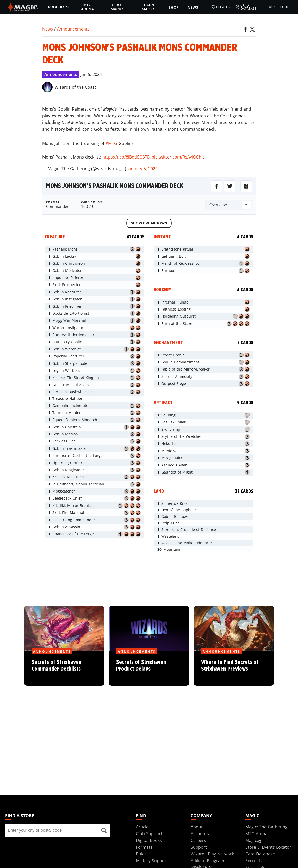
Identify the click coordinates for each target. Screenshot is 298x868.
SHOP (174, 7)
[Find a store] (104, 830)
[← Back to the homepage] (23, 7)
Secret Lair (256, 861)
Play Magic (117, 7)
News (193, 7)
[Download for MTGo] (246, 186)
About (197, 827)
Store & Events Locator (268, 847)
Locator (221, 7)
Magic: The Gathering (266, 827)
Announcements (73, 29)
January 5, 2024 (142, 169)
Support (199, 847)
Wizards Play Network (212, 854)
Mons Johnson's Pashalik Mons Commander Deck (115, 186)
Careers (198, 840)
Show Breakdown (149, 223)
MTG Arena (88, 7)
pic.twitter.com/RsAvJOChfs (178, 157)
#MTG (111, 143)
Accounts (280, 7)
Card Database (246, 7)
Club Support (149, 834)
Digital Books (149, 840)
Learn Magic (148, 7)
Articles (143, 827)
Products (58, 7)
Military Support (152, 861)
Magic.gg (254, 840)
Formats (144, 847)
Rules (141, 854)
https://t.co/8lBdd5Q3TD (126, 157)
